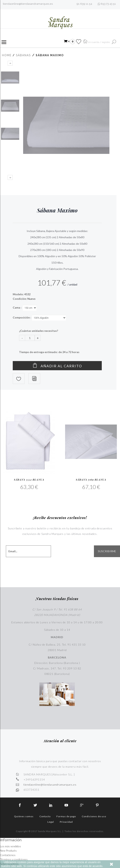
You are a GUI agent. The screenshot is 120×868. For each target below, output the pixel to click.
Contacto (45, 816)
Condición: (20, 299)
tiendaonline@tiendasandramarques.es (28, 4)
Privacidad (66, 822)
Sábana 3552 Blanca (29, 479)
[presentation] (80, 566)
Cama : (17, 307)
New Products (8, 851)
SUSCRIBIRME (107, 551)
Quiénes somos (24, 816)
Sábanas (23, 55)
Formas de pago (66, 816)
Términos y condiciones (14, 859)
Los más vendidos (10, 846)
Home (7, 55)
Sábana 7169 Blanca (91, 479)
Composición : (22, 317)
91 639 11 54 (84, 4)
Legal (51, 822)
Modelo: (18, 294)
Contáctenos (8, 855)
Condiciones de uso (94, 816)
